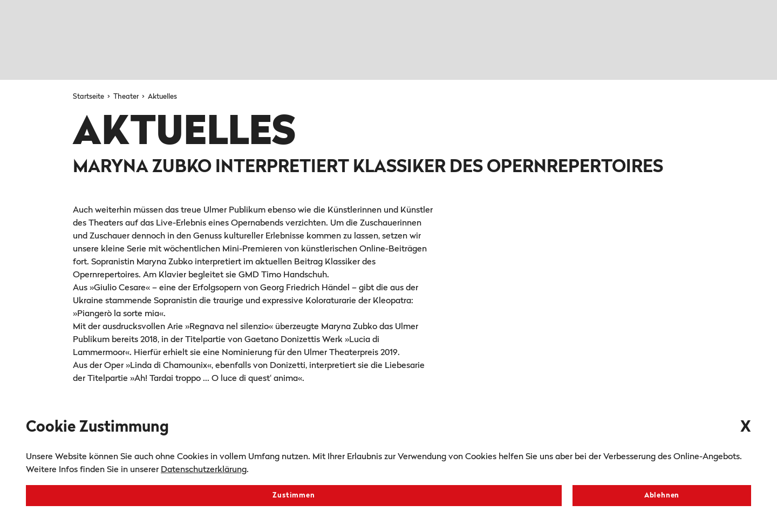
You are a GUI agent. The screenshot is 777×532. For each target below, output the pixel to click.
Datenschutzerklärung (204, 470)
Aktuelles (162, 97)
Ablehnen (662, 496)
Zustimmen (294, 496)
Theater (127, 97)
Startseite (89, 97)
